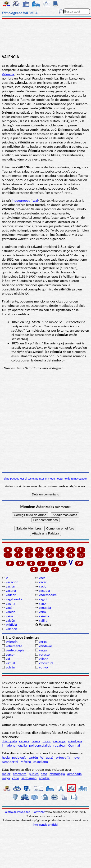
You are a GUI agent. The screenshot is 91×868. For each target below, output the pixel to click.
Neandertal (10, 762)
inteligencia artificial (45, 825)
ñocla (6, 757)
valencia (12, 629)
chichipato (9, 741)
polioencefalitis (40, 745)
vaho (42, 612)
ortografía (63, 757)
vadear (11, 595)
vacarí (43, 582)
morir (47, 741)
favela (36, 741)
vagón (10, 608)
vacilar (10, 586)
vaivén (10, 620)
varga (43, 642)
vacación (12, 582)
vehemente (14, 646)
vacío (43, 586)
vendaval (45, 646)
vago (42, 603)
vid (8, 659)
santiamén (29, 778)
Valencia (8, 74)
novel (76, 757)
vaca (42, 578)
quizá (50, 757)
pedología (19, 757)
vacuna (11, 591)
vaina (9, 616)
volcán (10, 667)
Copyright (39, 812)
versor (10, 654)
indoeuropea (21, 200)
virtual (10, 663)
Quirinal (74, 745)
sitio (44, 774)
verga (43, 650)
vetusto (44, 654)
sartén (33, 757)
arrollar (44, 778)
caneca (24, 741)
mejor (6, 774)
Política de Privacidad (17, 812)
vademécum (48, 595)
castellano (41, 762)
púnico (34, 774)
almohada (75, 774)
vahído (11, 612)
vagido (44, 599)
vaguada (45, 608)
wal (35, 200)
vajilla (43, 620)
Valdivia (11, 625)
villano (44, 659)
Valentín (12, 642)
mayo (6, 778)
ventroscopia (15, 650)
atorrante (20, 774)
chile (16, 778)
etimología (57, 774)
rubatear (60, 745)
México (26, 762)
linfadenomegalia (14, 745)
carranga (59, 741)
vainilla (44, 616)
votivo (43, 667)
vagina (10, 603)
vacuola (44, 591)
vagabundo (14, 599)
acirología (75, 741)
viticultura (46, 663)
